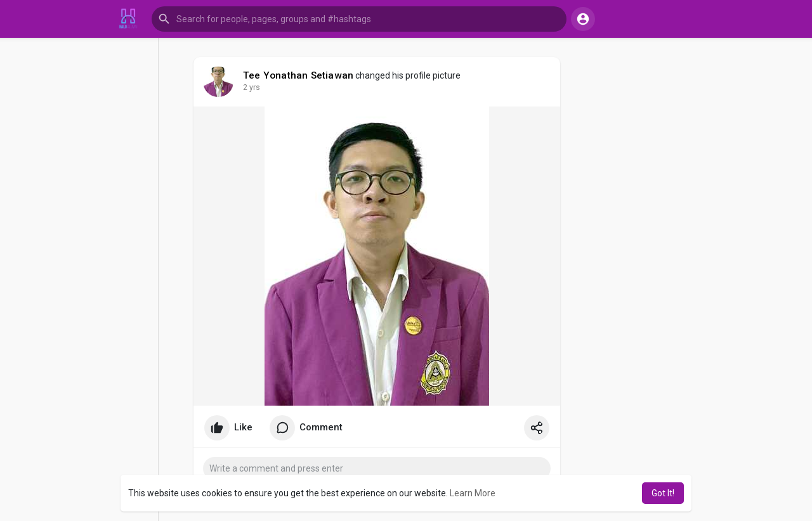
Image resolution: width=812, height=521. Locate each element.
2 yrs (252, 87)
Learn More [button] (473, 493)
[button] (359, 19)
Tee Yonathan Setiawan (298, 75)
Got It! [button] (663, 493)
